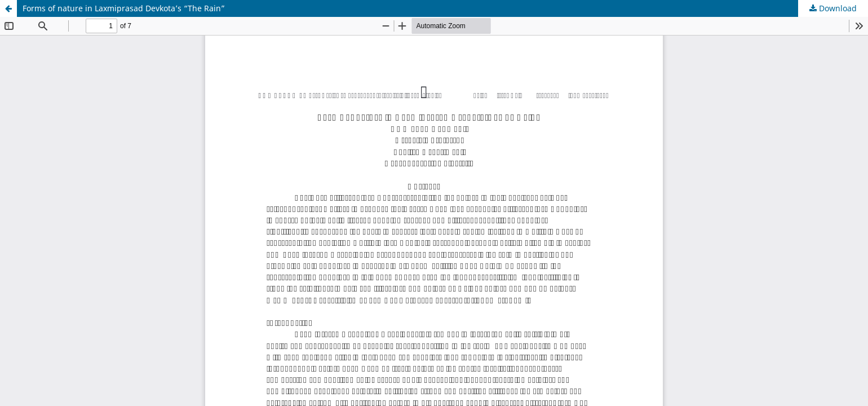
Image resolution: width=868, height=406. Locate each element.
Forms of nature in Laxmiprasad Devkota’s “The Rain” (124, 8)
